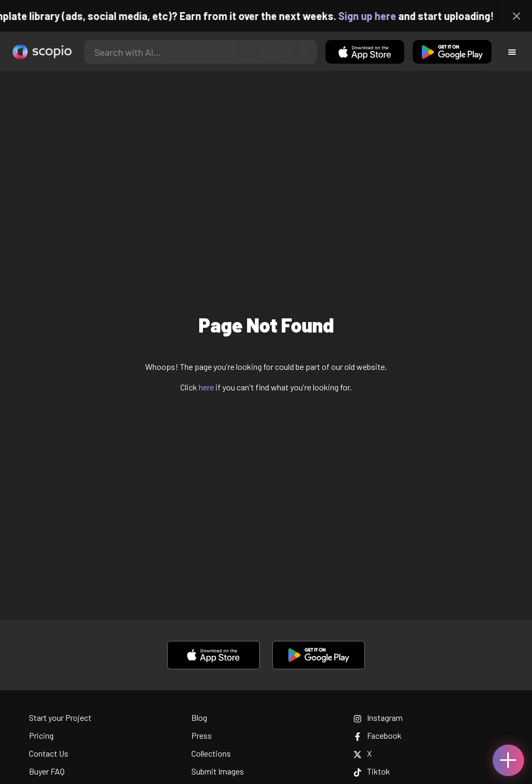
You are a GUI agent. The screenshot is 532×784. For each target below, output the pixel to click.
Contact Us (49, 753)
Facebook (377, 735)
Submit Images (218, 771)
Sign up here (376, 16)
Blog (199, 717)
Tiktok (372, 771)
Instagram (378, 717)
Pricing (41, 735)
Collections (211, 753)
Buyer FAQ (47, 771)
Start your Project (60, 717)
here (206, 387)
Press (202, 735)
